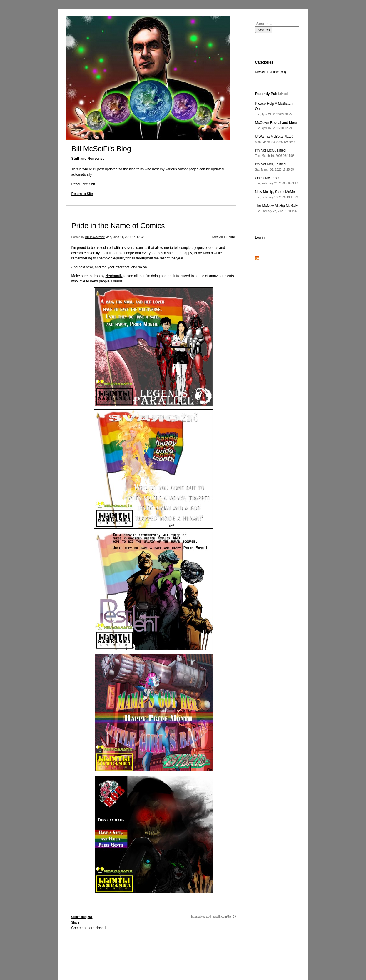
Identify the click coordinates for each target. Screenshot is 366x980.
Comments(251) (82, 917)
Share (76, 922)
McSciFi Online (224, 237)
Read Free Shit (83, 184)
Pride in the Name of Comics (118, 226)
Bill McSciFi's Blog (101, 149)
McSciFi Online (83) (271, 72)
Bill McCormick (95, 237)
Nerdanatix (114, 276)
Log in (260, 237)
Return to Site (82, 194)
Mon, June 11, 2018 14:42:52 (125, 237)
